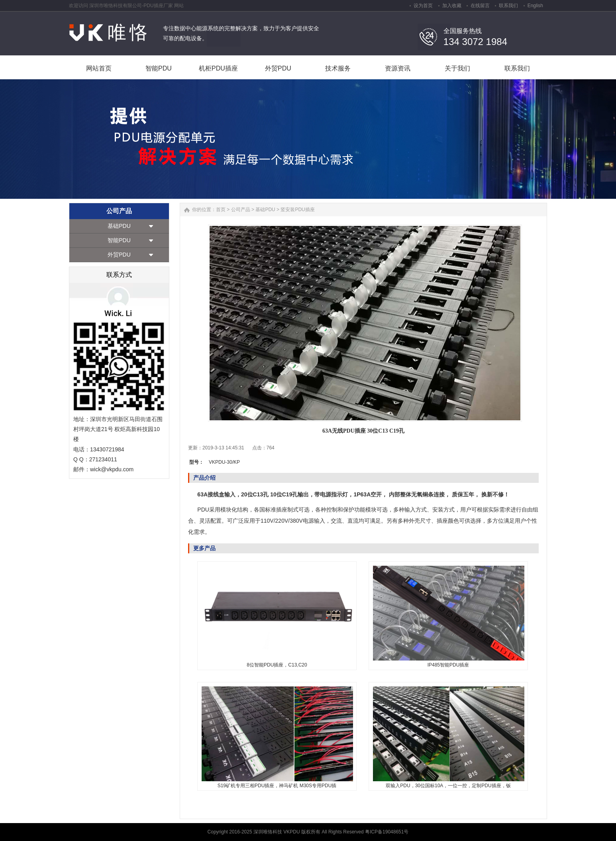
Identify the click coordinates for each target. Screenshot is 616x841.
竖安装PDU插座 (297, 210)
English (535, 6)
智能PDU (119, 240)
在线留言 (480, 6)
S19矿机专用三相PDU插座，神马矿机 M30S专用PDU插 (277, 786)
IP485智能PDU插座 (448, 665)
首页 (221, 210)
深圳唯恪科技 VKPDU (277, 832)
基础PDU (119, 226)
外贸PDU (119, 255)
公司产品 (241, 210)
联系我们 (508, 6)
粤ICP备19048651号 (387, 832)
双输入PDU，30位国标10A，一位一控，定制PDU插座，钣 (448, 786)
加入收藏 (452, 6)
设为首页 (423, 6)
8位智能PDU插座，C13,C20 (277, 665)
